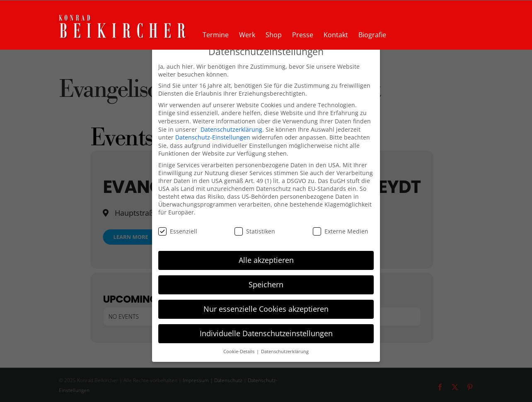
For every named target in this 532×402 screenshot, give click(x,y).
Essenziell (178, 231)
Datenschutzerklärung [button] (285, 351)
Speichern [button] (266, 284)
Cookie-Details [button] (239, 351)
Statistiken (255, 231)
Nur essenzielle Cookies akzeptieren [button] (266, 309)
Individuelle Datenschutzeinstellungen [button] (266, 333)
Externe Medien (341, 231)
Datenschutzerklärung (231, 129)
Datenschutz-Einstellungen (213, 137)
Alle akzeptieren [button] (266, 260)
